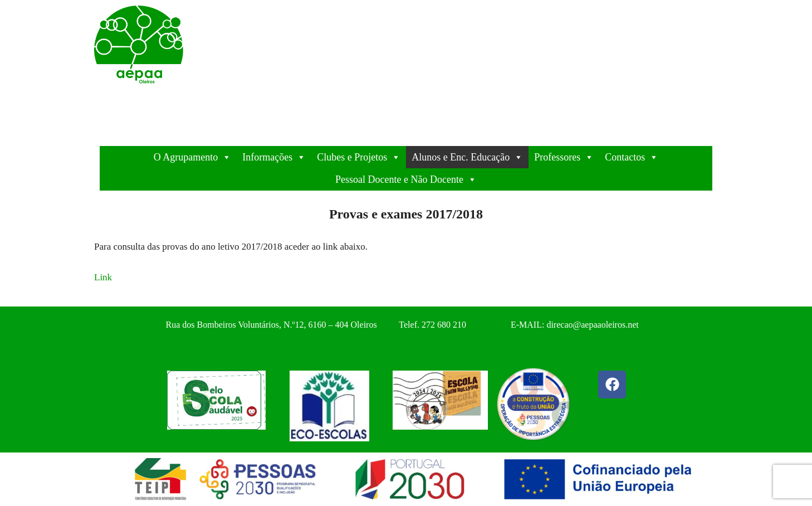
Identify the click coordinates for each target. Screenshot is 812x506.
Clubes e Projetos (359, 157)
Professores (564, 157)
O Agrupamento (192, 157)
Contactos (632, 157)
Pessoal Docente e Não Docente (406, 179)
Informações (274, 157)
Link (103, 277)
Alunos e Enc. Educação (467, 157)
